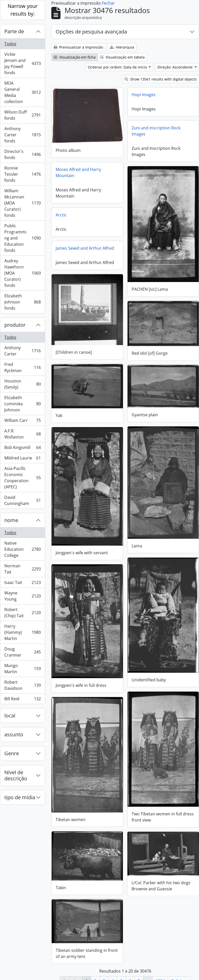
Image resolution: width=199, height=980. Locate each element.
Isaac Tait (22, 584)
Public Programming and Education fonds (22, 238)
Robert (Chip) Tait (22, 613)
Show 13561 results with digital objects (161, 79)
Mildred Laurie (22, 459)
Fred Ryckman (22, 367)
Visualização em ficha (75, 57)
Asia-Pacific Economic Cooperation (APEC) (22, 478)
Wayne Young (22, 596)
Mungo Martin (22, 669)
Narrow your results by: (23, 10)
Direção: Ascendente (176, 67)
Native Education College (22, 549)
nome (11, 520)
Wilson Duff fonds (22, 115)
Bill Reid (22, 700)
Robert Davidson (22, 685)
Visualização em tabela (122, 57)
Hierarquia (122, 47)
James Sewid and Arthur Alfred (85, 248)
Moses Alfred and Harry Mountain (78, 172)
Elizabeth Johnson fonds (22, 302)
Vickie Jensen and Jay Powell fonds (22, 63)
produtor (15, 325)
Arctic (61, 215)
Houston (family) (22, 384)
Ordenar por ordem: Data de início (118, 67)
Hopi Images (144, 95)
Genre (12, 753)
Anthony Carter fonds (22, 135)
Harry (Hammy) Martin (22, 632)
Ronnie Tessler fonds (22, 174)
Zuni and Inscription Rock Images (156, 131)
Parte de (14, 31)
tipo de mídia (20, 797)
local (10, 716)
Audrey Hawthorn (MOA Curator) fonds (22, 273)
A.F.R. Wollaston (22, 434)
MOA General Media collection (22, 92)
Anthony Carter (22, 351)
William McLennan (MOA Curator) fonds (22, 203)
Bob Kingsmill (22, 449)
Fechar (108, 3)
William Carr (22, 421)
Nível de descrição (16, 775)
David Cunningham (22, 500)
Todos (10, 44)
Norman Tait (22, 569)
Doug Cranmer (22, 652)
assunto (14, 734)
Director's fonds (22, 154)
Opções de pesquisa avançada (91, 32)
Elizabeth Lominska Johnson (22, 404)
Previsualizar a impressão (78, 47)
